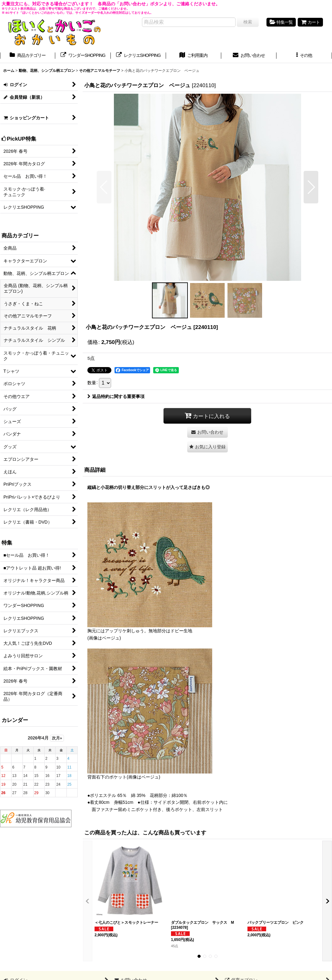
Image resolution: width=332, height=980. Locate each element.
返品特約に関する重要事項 (116, 396)
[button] (304, 56)
